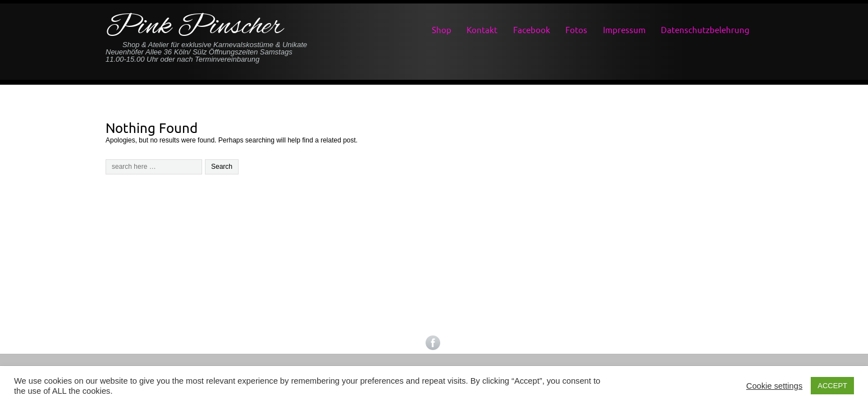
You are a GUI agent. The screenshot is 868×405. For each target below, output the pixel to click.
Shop (442, 30)
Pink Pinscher (194, 27)
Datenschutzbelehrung (705, 30)
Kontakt (482, 30)
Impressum (624, 30)
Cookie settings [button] (774, 386)
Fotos (576, 30)
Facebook (532, 30)
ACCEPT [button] (832, 386)
